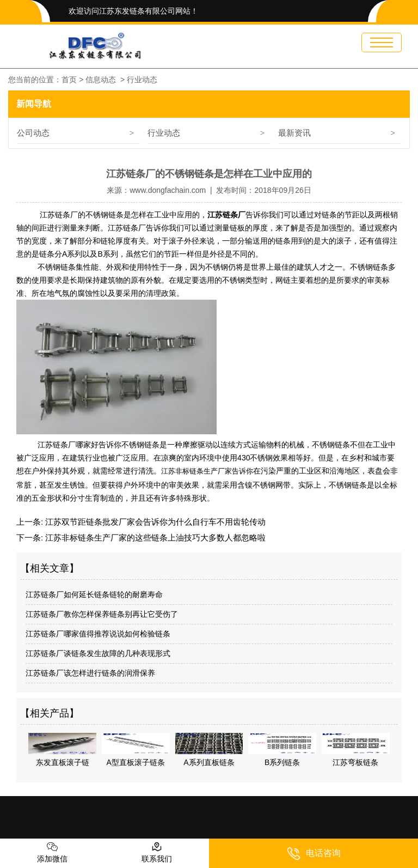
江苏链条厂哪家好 (67, 445)
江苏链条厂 (127, 228)
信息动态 (101, 80)
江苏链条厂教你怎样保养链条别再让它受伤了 (102, 613)
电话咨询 (314, 854)
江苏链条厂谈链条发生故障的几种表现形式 (98, 652)
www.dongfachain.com (168, 190)
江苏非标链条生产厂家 (196, 471)
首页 (69, 80)
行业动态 (164, 133)
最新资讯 (294, 133)
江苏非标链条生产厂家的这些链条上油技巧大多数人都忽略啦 (154, 536)
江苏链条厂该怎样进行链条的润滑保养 (90, 672)
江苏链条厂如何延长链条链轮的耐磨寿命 (94, 593)
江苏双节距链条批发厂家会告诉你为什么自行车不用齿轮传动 (154, 521)
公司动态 (33, 133)
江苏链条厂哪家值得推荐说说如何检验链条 (98, 633)
